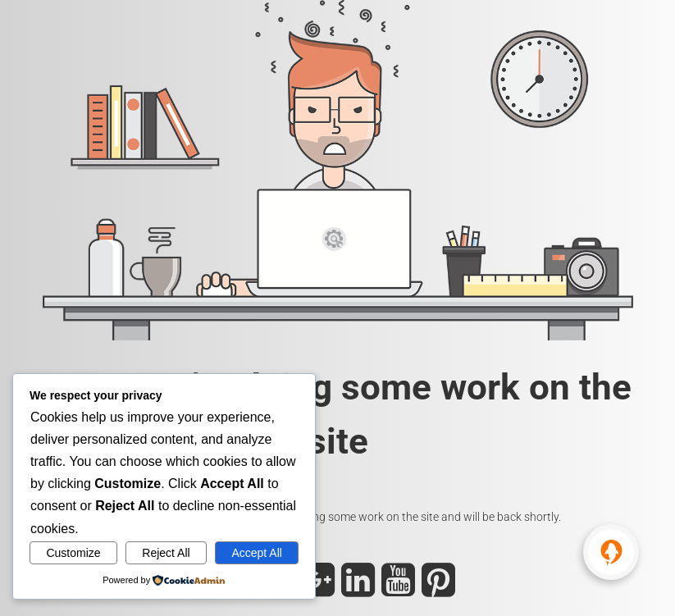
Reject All (166, 553)
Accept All (256, 553)
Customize (73, 553)
